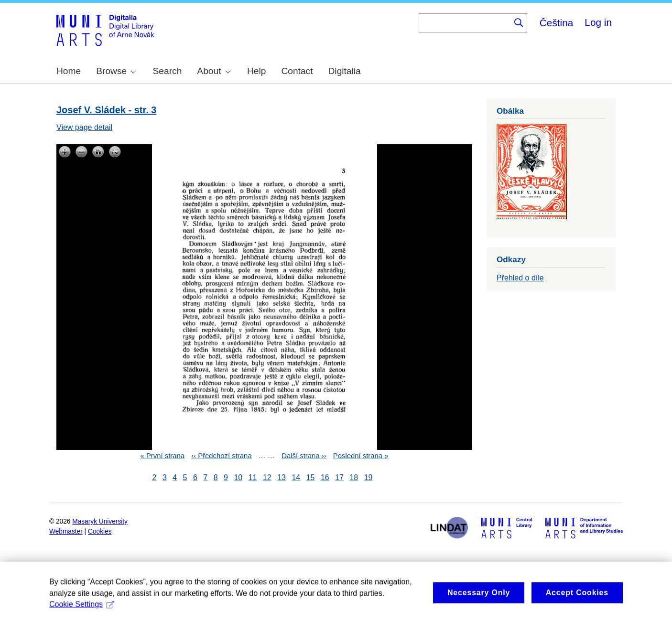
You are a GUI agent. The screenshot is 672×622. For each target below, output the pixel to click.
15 (311, 477)
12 (267, 477)
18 (354, 477)
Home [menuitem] (69, 71)
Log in (598, 22)
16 (325, 477)
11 (253, 477)
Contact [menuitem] (297, 71)
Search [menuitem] (168, 71)
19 (369, 477)
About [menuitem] (214, 71)
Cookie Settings (82, 611)
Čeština (557, 23)
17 (339, 477)
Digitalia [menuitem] (345, 71)
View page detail (84, 127)
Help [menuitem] (256, 71)
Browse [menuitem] (116, 71)
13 (282, 477)
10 (238, 477)
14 (296, 477)
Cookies (100, 531)
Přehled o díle (520, 278)
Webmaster (66, 531)
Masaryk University (100, 521)
